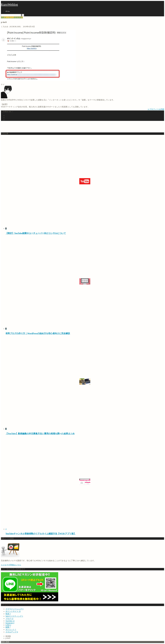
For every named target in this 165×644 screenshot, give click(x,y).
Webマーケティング (14, 616)
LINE (8, 625)
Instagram (10, 623)
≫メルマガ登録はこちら (11, 565)
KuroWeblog (9, 4)
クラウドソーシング (14, 609)
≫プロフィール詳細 (156, 109)
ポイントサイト (13, 611)
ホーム (8, 11)
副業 (8, 627)
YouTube (10, 621)
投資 (8, 614)
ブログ (9, 619)
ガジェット (11, 630)
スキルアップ (12, 632)
